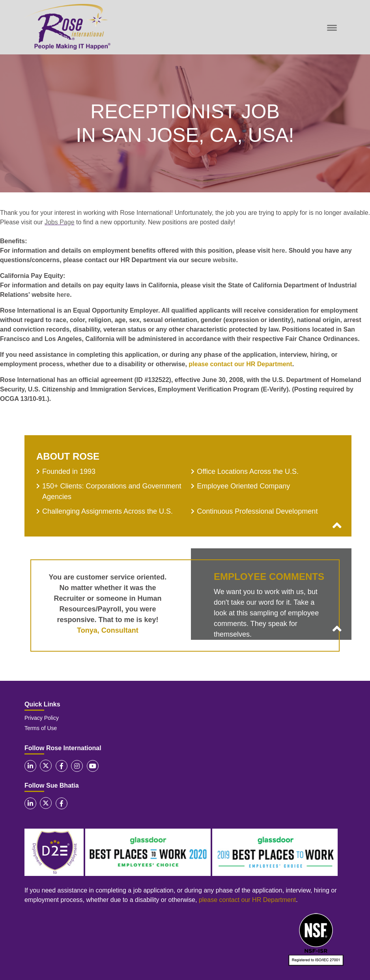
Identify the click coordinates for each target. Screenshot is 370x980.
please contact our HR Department (240, 364)
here (278, 251)
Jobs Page (60, 222)
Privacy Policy (42, 718)
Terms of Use (41, 728)
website (225, 260)
